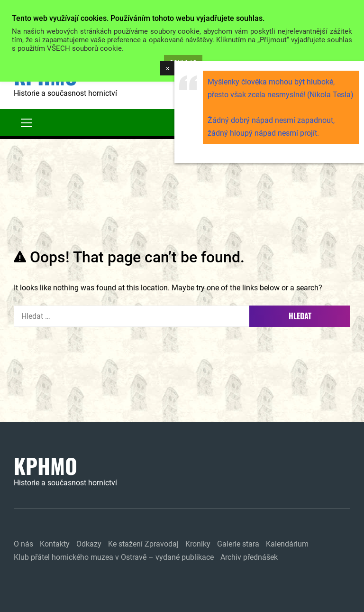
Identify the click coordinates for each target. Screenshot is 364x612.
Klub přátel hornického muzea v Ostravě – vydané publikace (114, 557)
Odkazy (89, 544)
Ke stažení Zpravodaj (143, 544)
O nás (23, 544)
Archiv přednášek (249, 557)
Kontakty (55, 544)
